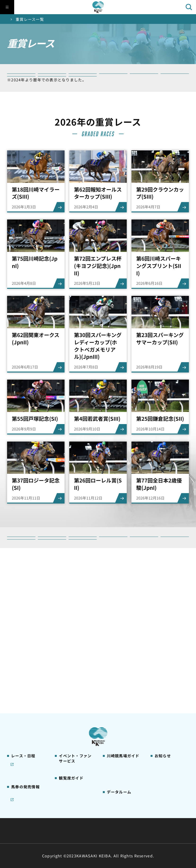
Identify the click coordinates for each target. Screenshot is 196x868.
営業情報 (161, 653)
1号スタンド (69, 686)
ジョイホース (21, 723)
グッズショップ (119, 653)
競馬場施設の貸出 (169, 675)
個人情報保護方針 (108, 831)
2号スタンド (69, 693)
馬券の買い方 (117, 675)
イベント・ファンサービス (75, 654)
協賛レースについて (27, 681)
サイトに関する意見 (65, 831)
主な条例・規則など (133, 819)
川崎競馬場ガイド (121, 646)
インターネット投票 (27, 731)
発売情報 (18, 716)
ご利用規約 (170, 819)
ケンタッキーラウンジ (75, 711)
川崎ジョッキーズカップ (123, 788)
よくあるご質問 (119, 708)
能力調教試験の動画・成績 (121, 768)
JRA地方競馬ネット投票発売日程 (25, 743)
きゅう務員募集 (167, 668)
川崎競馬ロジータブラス (123, 698)
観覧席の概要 (69, 679)
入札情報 (141, 831)
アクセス (113, 728)
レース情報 (20, 653)
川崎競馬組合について (36, 819)
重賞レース (20, 661)
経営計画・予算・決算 (86, 819)
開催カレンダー (23, 646)
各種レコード (117, 778)
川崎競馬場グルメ (121, 661)
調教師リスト (117, 758)
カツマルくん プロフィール (123, 685)
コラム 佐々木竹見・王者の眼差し (27, 691)
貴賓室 (64, 701)
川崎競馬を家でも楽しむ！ (27, 671)
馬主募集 (161, 661)
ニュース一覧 (165, 646)
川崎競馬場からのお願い (123, 718)
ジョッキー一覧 (119, 751)
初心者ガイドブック (123, 668)
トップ (13, 19)
